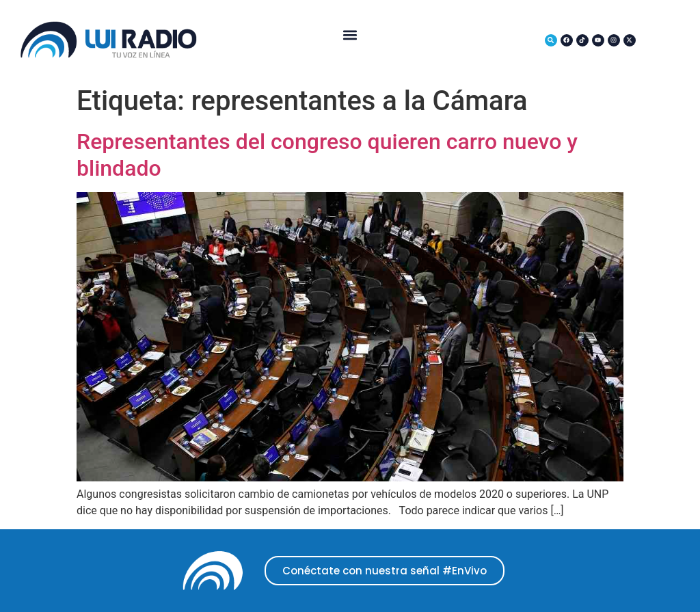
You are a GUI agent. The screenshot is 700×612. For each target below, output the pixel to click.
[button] (350, 35)
